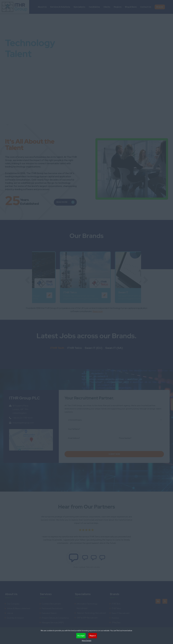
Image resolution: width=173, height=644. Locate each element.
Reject (93, 636)
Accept (81, 636)
